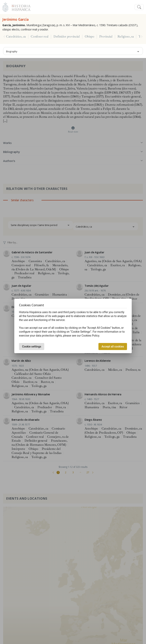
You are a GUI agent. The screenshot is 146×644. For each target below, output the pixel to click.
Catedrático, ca (16, 37)
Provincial (106, 37)
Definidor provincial (67, 37)
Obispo (90, 37)
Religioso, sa (126, 37)
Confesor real (40, 37)
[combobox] (73, 51)
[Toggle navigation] (139, 7)
